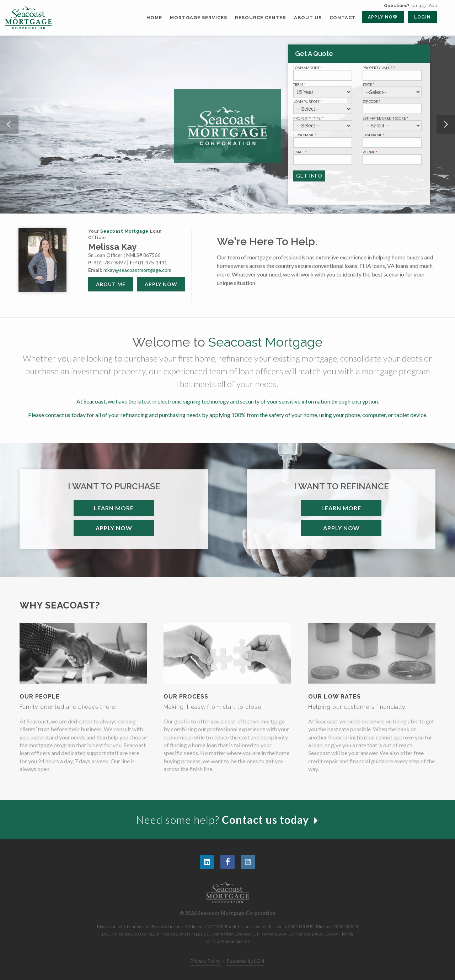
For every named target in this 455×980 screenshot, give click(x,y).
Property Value (379, 68)
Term (300, 85)
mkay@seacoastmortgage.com (137, 270)
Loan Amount (308, 68)
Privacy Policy (205, 961)
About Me (111, 284)
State (369, 85)
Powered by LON (245, 961)
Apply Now (161, 284)
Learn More (114, 508)
